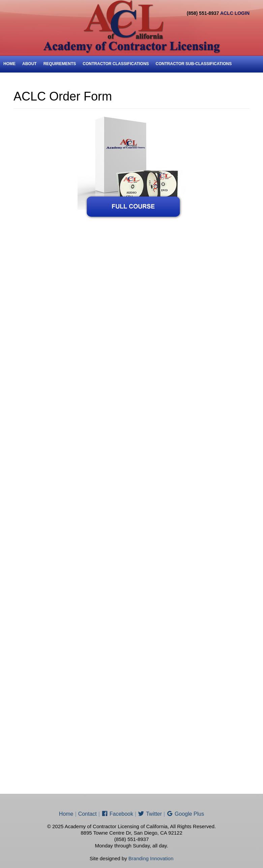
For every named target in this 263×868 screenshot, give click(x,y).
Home (9, 64)
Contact (65, 81)
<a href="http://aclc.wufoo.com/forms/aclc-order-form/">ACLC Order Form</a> (131, 499)
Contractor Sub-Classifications (194, 64)
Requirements (60, 64)
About (30, 64)
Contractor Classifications (116, 64)
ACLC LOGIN (235, 13)
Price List (14, 81)
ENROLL (41, 81)
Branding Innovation (151, 858)
